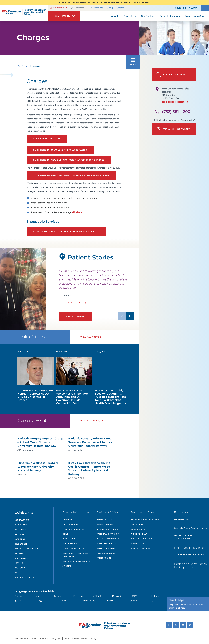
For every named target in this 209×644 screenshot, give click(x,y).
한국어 (18, 601)
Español (133, 601)
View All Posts (90, 337)
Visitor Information (108, 539)
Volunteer (22, 568)
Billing (25, 66)
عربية (37, 596)
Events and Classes (73, 529)
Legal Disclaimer (71, 639)
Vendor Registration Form (189, 555)
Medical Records (106, 553)
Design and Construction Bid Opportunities (190, 565)
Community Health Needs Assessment (76, 555)
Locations (22, 525)
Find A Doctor (171, 75)
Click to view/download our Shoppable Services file (66, 231)
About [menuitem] (115, 16)
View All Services (173, 129)
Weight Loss (137, 544)
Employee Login (183, 520)
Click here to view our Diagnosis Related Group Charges (69, 160)
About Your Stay (105, 524)
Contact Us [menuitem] (129, 16)
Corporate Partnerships (76, 561)
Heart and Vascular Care (145, 520)
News (65, 534)
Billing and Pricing (107, 529)
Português (89, 601)
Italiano (156, 596)
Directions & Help (106, 544)
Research (21, 544)
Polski (64, 601)
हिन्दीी (134, 596)
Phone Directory (106, 548)
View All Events (90, 421)
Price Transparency (108, 534)
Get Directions (59, 8)
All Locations (77, 8)
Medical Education (27, 549)
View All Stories (76, 316)
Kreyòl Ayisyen (120, 596)
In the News (69, 539)
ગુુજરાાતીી (97, 596)
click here (77, 212)
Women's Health (140, 534)
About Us (67, 520)
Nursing (20, 553)
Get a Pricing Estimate (47, 139)
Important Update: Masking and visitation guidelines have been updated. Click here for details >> (106, 2)
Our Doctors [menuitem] (148, 16)
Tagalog (59, 596)
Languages (22, 558)
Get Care (21, 534)
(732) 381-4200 (176, 112)
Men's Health (138, 529)
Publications (70, 544)
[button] (205, 8)
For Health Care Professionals (183, 537)
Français (78, 596)
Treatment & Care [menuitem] (195, 16)
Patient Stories (25, 577)
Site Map (67, 566)
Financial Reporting (74, 548)
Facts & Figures (71, 524)
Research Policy (89, 639)
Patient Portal (105, 520)
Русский (110, 601)
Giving (110, 8)
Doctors (21, 529)
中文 (40, 601)
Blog (18, 573)
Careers (120, 8)
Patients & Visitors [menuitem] (170, 16)
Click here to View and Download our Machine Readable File (71, 175)
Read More (75, 303)
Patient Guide (104, 558)
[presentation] (96, 287)
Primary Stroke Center (143, 539)
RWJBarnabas (96, 8)
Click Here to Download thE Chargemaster (60, 150)
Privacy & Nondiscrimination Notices (32, 639)
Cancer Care (138, 524)
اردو (153, 601)
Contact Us (22, 520)
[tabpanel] (23, 289)
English (19, 596)
